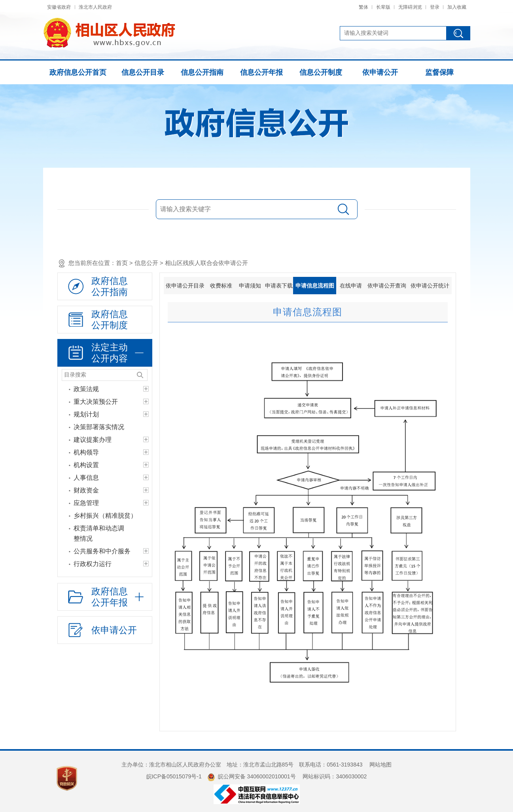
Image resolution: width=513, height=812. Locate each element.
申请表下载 (279, 286)
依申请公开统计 (430, 286)
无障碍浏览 (410, 7)
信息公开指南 (202, 72)
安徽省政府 (59, 7)
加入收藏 (457, 7)
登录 (435, 7)
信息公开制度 (321, 72)
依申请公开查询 (387, 286)
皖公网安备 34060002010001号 (252, 776)
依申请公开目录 (185, 286)
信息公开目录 (143, 72)
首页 (122, 263)
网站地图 (380, 765)
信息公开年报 (261, 72)
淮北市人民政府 (95, 7)
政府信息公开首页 (78, 72)
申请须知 (250, 286)
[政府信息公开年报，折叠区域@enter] (105, 597)
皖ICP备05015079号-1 (174, 776)
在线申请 (351, 286)
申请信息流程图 (315, 286)
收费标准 (221, 286)
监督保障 (439, 72)
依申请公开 (380, 72)
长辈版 (383, 7)
